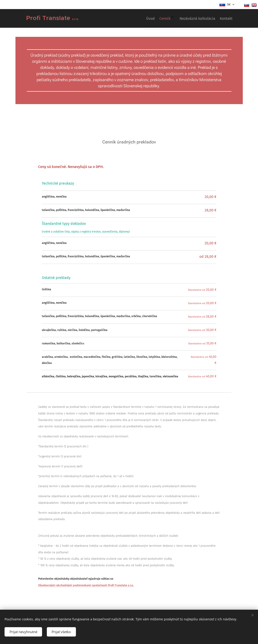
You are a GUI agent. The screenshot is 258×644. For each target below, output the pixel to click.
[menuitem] (203, 18)
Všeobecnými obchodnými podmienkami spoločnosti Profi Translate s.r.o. (86, 585)
